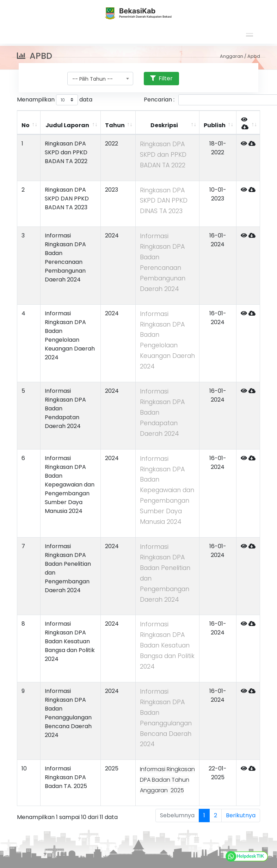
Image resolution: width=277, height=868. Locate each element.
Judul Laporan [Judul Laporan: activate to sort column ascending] (67, 125)
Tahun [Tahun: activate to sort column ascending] (115, 125)
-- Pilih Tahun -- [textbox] (93, 79)
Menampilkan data (55, 100)
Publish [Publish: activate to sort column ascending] (215, 125)
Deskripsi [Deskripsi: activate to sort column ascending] (164, 125)
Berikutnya (241, 815)
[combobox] (100, 79)
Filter (161, 78)
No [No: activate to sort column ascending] (26, 125)
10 (24, 768)
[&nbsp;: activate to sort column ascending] (248, 123)
